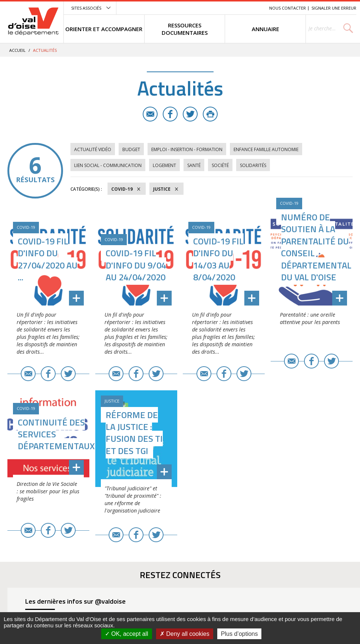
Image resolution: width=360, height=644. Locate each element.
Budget (131, 149)
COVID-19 (122, 189)
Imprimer (210, 114)
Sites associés (86, 8)
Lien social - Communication (108, 165)
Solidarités (253, 165)
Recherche (253, 8)
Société (220, 165)
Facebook (170, 114)
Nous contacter (288, 8)
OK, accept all (127, 634)
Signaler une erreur (334, 8)
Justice (162, 189)
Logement (164, 165)
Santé (194, 165)
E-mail (150, 114)
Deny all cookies (185, 634)
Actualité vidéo (93, 149)
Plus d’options (240, 634)
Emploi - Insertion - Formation (187, 149)
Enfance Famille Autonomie (266, 149)
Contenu (229, 8)
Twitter (190, 114)
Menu (209, 8)
